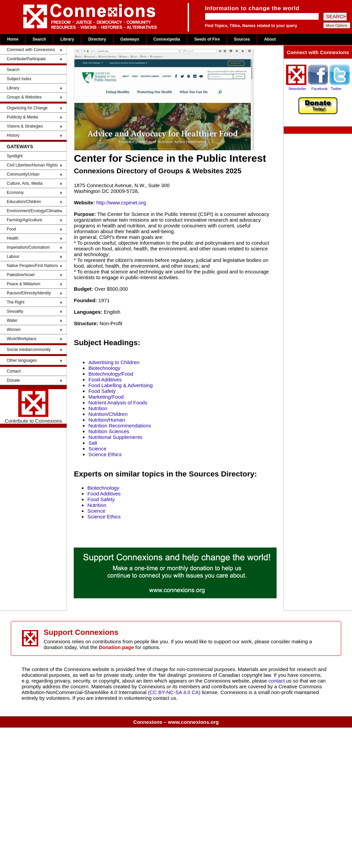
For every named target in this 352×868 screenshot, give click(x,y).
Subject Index (19, 79)
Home (13, 39)
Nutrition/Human (107, 420)
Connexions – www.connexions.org (176, 722)
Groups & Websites (24, 97)
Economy (15, 193)
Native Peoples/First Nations (32, 266)
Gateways (130, 39)
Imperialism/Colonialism (28, 247)
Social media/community (29, 350)
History (13, 135)
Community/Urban (23, 174)
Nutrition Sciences (109, 431)
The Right (16, 302)
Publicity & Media (22, 117)
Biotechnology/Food (111, 374)
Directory (97, 39)
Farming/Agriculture (25, 220)
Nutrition (98, 408)
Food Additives (105, 380)
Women (14, 330)
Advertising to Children (114, 362)
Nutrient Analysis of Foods (118, 403)
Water (12, 320)
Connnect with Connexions (31, 50)
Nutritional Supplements (115, 437)
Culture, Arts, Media (25, 183)
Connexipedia (167, 39)
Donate (13, 380)
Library (67, 39)
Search (39, 39)
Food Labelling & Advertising (120, 385)
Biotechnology (104, 368)
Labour (13, 257)
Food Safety (102, 391)
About (270, 39)
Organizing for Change (27, 108)
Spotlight (15, 156)
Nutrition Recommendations (120, 426)
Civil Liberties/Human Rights (32, 165)
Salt (93, 443)
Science (97, 449)
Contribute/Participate (26, 59)
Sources (242, 39)
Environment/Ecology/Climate (33, 211)
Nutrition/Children (108, 414)
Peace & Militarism (24, 284)
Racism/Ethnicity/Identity (29, 293)
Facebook (320, 89)
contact (277, 681)
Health (13, 238)
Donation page (116, 647)
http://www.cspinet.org (121, 203)
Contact (14, 371)
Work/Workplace (22, 339)
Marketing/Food (106, 397)
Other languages (22, 360)
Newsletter (298, 89)
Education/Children (24, 202)
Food (11, 229)
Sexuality (15, 311)
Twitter (336, 89)
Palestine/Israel (21, 275)
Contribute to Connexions (33, 406)
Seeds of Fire (207, 39)
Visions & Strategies (25, 126)
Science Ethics (105, 454)
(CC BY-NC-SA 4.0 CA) (174, 692)
